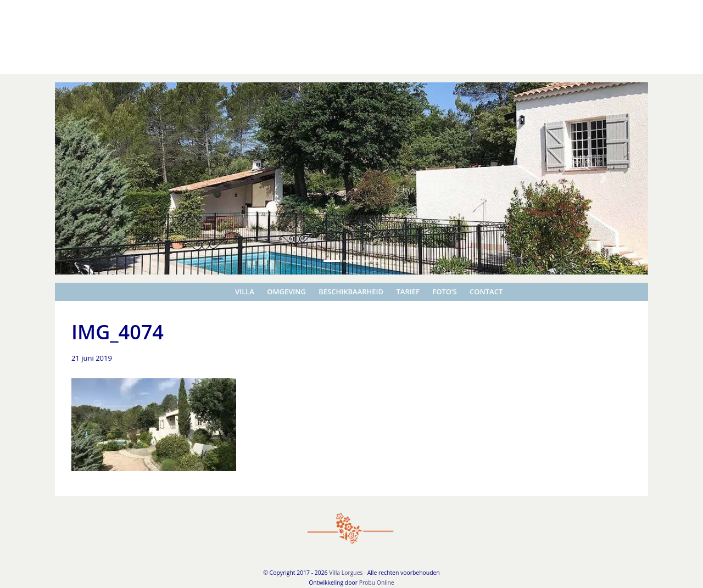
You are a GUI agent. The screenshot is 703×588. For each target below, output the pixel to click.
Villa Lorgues (24, 10)
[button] (99, 178)
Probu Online (377, 583)
